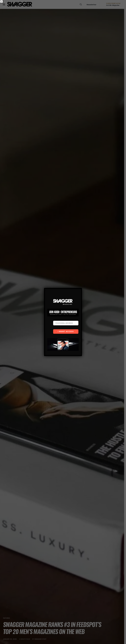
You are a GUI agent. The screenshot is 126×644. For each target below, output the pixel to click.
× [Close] (2, 2)
